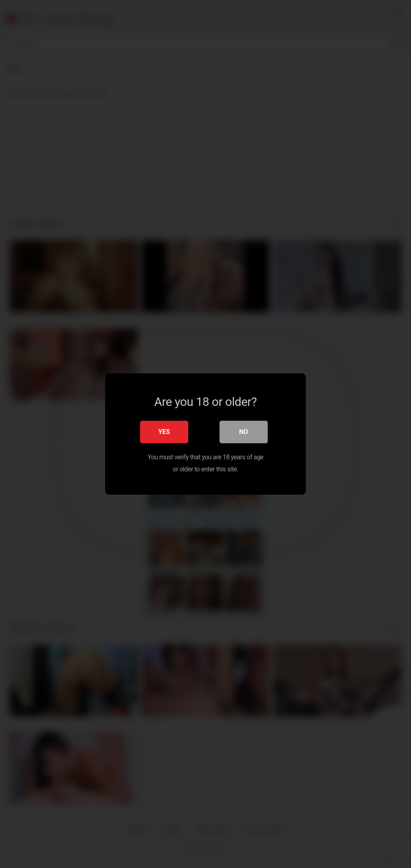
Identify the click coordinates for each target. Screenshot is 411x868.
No (244, 432)
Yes (164, 432)
